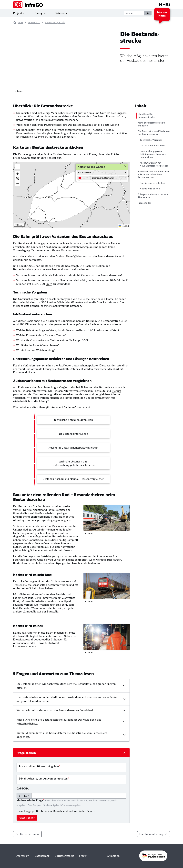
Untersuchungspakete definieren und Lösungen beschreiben (153, 154)
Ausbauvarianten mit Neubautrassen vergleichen (154, 164)
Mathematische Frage (30, 800)
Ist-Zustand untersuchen (152, 145)
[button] (18, 174)
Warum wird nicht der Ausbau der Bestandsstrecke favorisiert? (55, 710)
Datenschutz (42, 856)
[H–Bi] (91, 5)
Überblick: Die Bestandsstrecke (146, 115)
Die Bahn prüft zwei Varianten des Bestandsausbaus (154, 133)
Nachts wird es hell (150, 189)
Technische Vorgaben (151, 140)
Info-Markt (34, 22)
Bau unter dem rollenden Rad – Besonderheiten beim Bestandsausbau (153, 174)
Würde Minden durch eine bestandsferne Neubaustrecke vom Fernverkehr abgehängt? (62, 735)
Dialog (38, 13)
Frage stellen (145, 203)
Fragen (83, 856)
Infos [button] (19, 91)
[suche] (134, 13)
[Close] (125, 166)
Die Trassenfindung (151, 834)
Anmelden (113, 856)
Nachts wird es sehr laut (152, 183)
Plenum (116, 391)
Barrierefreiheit (64, 856)
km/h (49, 284)
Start (20, 22)
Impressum (22, 856)
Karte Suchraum (30, 834)
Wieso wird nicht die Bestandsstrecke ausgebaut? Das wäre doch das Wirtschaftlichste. (59, 722)
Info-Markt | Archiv (55, 22)
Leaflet (124, 226)
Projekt (18, 13)
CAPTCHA (23, 788)
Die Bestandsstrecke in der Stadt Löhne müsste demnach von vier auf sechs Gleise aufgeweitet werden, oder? (67, 699)
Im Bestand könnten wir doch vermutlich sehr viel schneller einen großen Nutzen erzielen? (66, 686)
